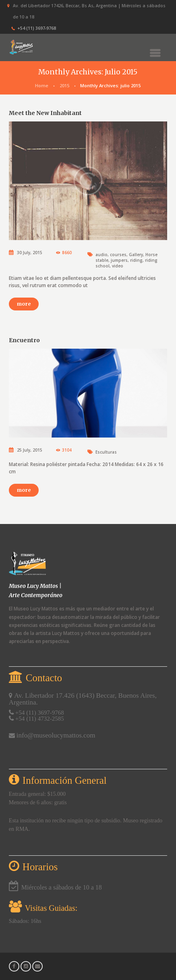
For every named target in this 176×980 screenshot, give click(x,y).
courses (118, 255)
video (118, 266)
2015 (64, 85)
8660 (67, 253)
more (24, 304)
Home (42, 85)
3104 (67, 450)
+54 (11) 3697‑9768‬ (37, 28)
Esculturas (106, 452)
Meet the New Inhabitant (45, 113)
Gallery (136, 255)
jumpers (119, 260)
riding (136, 260)
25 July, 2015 (30, 450)
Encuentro (24, 340)
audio (101, 255)
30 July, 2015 (30, 253)
